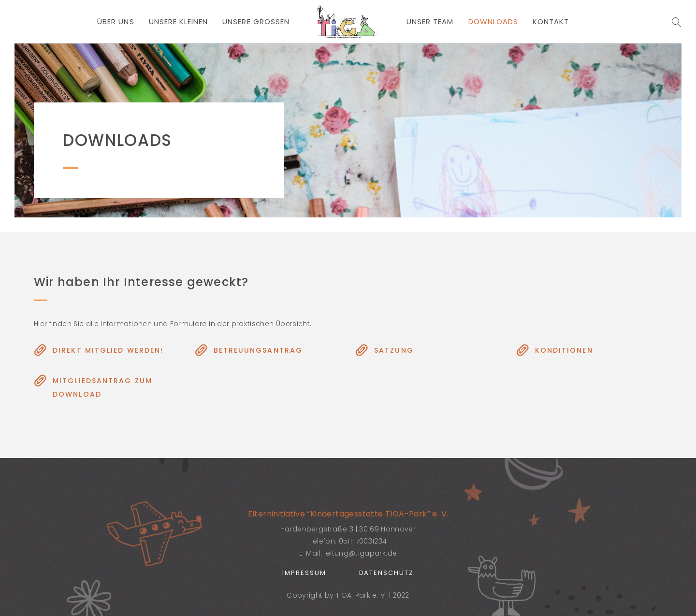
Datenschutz (386, 573)
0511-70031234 (363, 541)
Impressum (304, 573)
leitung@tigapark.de (361, 553)
